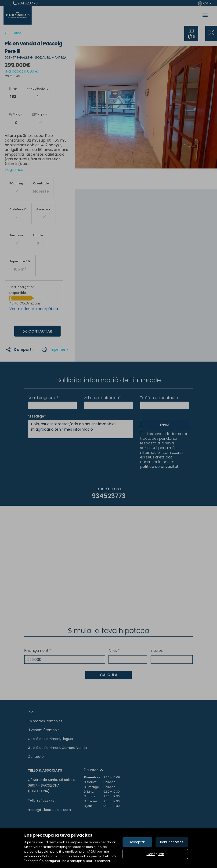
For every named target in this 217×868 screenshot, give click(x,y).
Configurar (155, 854)
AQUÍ (92, 852)
